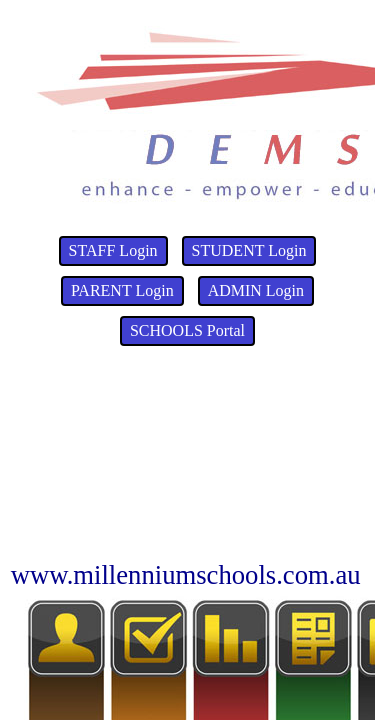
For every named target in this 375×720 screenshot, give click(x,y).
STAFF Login (113, 250)
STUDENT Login (249, 250)
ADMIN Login (256, 290)
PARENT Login (122, 290)
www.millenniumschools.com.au (186, 575)
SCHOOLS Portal (187, 330)
